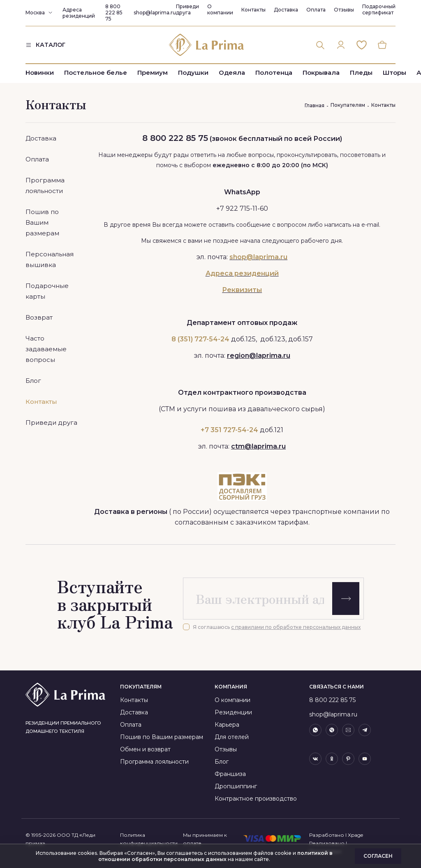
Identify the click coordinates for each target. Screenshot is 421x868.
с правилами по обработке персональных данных (296, 627)
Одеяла (232, 75)
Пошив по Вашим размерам (42, 222)
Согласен (378, 856)
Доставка (286, 10)
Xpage (355, 835)
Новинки (40, 75)
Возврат (39, 317)
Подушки (193, 75)
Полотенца (274, 75)
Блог (33, 381)
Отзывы (344, 10)
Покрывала (321, 75)
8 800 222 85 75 (114, 13)
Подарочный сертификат (379, 9)
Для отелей (232, 737)
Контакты (253, 10)
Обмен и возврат (145, 749)
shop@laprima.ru (155, 13)
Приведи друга (187, 9)
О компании (220, 9)
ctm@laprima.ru (258, 446)
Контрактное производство (256, 799)
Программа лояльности (154, 762)
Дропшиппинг (236, 786)
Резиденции (233, 712)
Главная (315, 105)
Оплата (316, 10)
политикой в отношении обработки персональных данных (215, 856)
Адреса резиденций (79, 13)
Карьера (227, 725)
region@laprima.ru (259, 356)
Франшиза (230, 774)
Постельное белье (96, 75)
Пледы (361, 75)
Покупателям (348, 105)
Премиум (153, 75)
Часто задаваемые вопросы (46, 349)
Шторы (394, 75)
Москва (35, 13)
